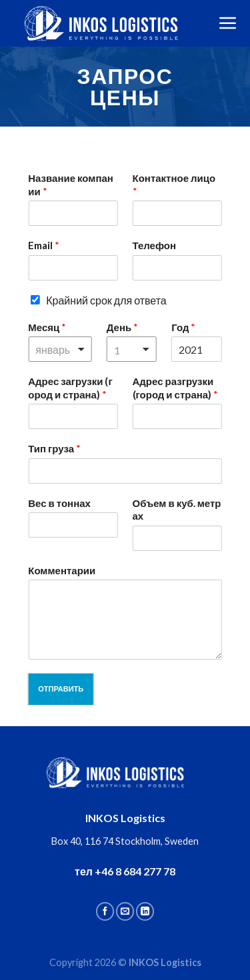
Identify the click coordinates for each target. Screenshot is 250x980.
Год (183, 327)
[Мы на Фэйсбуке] (105, 911)
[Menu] (228, 23)
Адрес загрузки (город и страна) (70, 388)
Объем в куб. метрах (177, 510)
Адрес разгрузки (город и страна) (176, 388)
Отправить (61, 689)
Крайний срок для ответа (106, 300)
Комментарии (62, 570)
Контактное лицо (174, 185)
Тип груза (54, 448)
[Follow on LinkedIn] (145, 911)
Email (44, 245)
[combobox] (60, 349)
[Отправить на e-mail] (125, 911)
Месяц (47, 327)
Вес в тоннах (59, 503)
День (123, 327)
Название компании (71, 185)
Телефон (155, 245)
